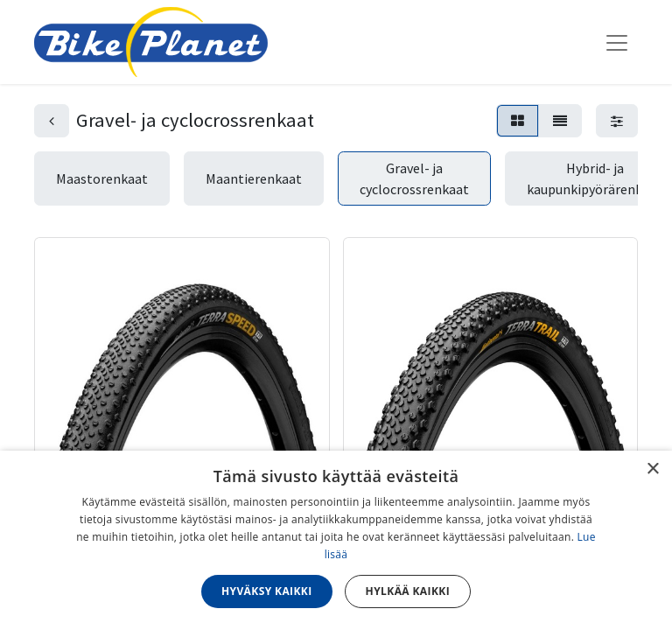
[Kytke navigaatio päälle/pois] (617, 42)
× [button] (652, 469)
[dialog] (336, 540)
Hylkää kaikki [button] (408, 591)
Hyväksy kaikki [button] (267, 591)
